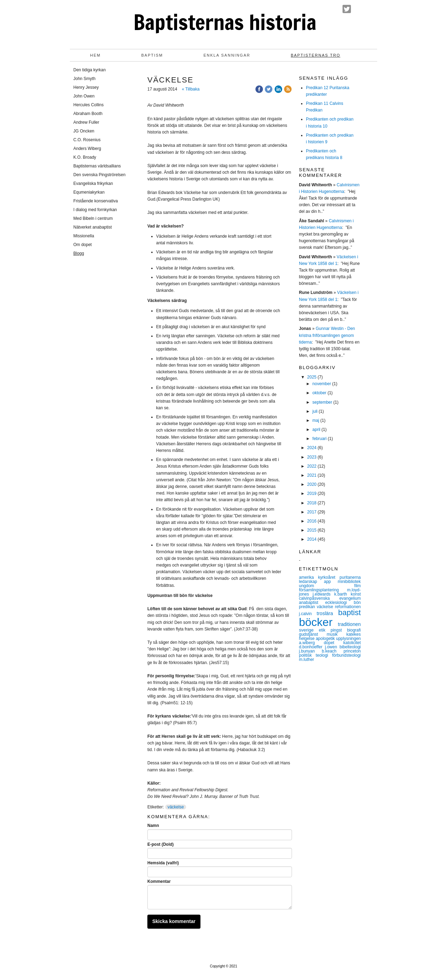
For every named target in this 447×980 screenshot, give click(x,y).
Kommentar (159, 881)
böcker (318, 622)
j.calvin (308, 614)
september (323, 402)
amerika (309, 577)
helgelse (307, 639)
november (322, 384)
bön (357, 603)
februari (320, 439)
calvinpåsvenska (319, 598)
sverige (309, 630)
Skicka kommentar (174, 921)
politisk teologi (316, 655)
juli (315, 411)
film (357, 586)
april (317, 430)
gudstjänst (313, 634)
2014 (312, 539)
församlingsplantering (323, 590)
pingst (339, 630)
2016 (312, 521)
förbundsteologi (346, 655)
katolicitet (352, 643)
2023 (312, 457)
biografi (354, 630)
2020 (312, 484)
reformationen (348, 607)
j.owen (332, 647)
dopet (334, 643)
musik (337, 634)
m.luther (306, 660)
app (331, 582)
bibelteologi (350, 647)
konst (356, 594)
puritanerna (350, 577)
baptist (349, 612)
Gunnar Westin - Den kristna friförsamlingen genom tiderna (327, 335)
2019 (312, 493)
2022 (312, 466)
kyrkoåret (329, 577)
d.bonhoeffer (312, 647)
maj (316, 420)
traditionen (349, 624)
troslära (327, 613)
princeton (352, 651)
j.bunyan (310, 651)
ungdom (327, 586)
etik (325, 630)
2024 (312, 448)
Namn (153, 826)
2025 (312, 377)
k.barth (342, 594)
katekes (354, 634)
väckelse (176, 807)
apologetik (326, 639)
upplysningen (348, 639)
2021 (312, 475)
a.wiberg (311, 643)
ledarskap (311, 582)
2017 (312, 512)
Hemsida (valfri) (163, 863)
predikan (308, 607)
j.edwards (323, 594)
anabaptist (312, 603)
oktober (320, 393)
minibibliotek (349, 582)
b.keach (332, 651)
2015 (312, 530)
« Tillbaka (191, 89)
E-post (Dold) (160, 844)
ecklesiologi (339, 603)
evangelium (350, 598)
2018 (312, 503)
